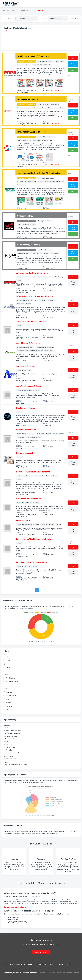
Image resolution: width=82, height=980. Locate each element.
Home (5, 964)
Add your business (41, 952)
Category (11, 19)
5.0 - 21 (72, 301)
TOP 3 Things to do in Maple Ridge (15, 765)
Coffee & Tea (8, 750)
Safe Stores (7, 728)
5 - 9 (71, 175)
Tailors (6, 742)
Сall (73, 58)
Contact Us (42, 964)
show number (54, 91)
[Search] (73, 18)
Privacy (60, 964)
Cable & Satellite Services (12, 733)
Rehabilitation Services (11, 739)
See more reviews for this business (16, 907)
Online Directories (17, 964)
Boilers (8, 699)
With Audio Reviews (12, 681)
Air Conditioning (11, 696)
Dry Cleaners (8, 744)
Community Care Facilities (12, 753)
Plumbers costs (8, 31)
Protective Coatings (10, 747)
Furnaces (9, 692)
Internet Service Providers (12, 731)
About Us (31, 964)
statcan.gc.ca (17, 606)
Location (44, 19)
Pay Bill (68, 964)
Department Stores (10, 759)
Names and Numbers (29, 972)
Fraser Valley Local (8, 11)
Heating (8, 703)
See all (6, 710)
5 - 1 (71, 218)
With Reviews (10, 678)
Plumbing (9, 706)
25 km (8, 660)
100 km (8, 667)
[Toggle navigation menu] (79, 4)
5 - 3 (71, 102)
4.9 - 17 (72, 348)
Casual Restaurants (10, 736)
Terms (52, 964)
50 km (8, 664)
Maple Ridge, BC (25, 11)
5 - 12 (71, 134)
